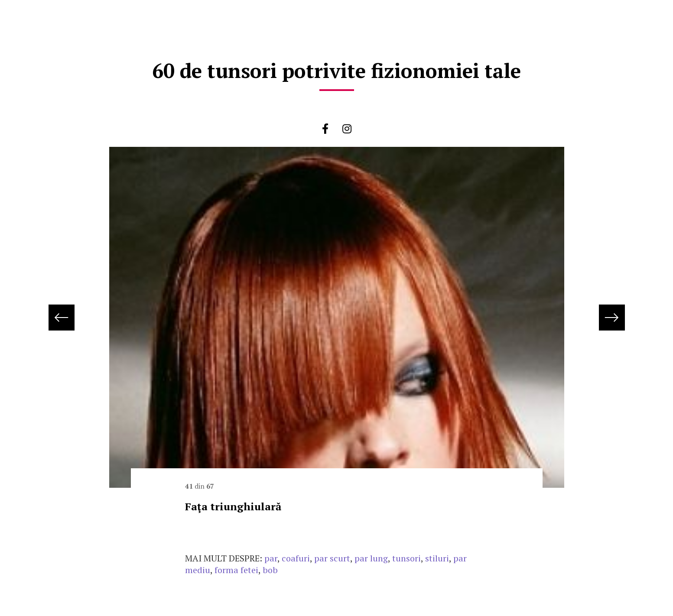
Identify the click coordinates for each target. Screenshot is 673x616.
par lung (371, 558)
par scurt (332, 558)
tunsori (406, 558)
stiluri (437, 558)
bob (270, 570)
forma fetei (236, 570)
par (271, 558)
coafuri (296, 558)
